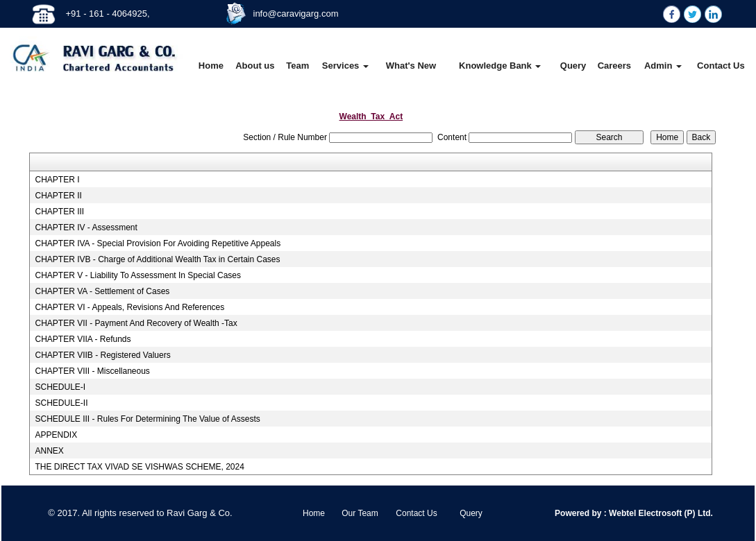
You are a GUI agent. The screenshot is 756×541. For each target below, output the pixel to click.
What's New (411, 66)
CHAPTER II (58, 196)
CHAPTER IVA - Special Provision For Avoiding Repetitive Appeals (158, 243)
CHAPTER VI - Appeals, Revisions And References (129, 307)
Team (297, 66)
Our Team (360, 513)
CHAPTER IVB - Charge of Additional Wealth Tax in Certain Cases (157, 259)
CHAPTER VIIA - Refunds (83, 339)
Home (211, 66)
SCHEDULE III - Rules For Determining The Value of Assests (147, 419)
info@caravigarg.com (296, 14)
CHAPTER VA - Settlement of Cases (102, 291)
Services (345, 66)
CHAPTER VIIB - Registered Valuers (102, 355)
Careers (614, 66)
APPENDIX (56, 435)
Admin (663, 66)
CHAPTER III (59, 212)
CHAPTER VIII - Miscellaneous (92, 371)
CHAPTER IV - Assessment (86, 227)
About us (255, 66)
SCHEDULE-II (61, 403)
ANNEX (49, 451)
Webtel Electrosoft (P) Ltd (659, 513)
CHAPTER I (57, 180)
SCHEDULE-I (60, 387)
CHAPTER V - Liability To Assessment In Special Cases (138, 275)
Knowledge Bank (500, 66)
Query (573, 66)
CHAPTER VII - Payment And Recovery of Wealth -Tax (136, 323)
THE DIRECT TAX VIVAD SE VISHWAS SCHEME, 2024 (139, 467)
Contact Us (721, 66)
